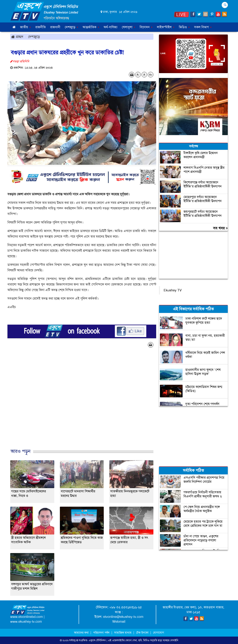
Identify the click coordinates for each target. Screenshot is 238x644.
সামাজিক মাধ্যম (123, 633)
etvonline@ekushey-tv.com (123, 617)
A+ (151, 75)
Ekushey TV (173, 290)
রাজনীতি (41, 27)
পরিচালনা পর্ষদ (101, 633)
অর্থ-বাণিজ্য (110, 27)
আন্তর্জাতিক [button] (91, 27)
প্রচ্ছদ (17, 37)
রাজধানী (55, 27)
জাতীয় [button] (25, 27)
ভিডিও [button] (184, 27)
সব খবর (220, 228)
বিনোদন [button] (146, 27)
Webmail (119, 622)
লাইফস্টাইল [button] (166, 27)
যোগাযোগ (159, 633)
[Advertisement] (82, 402)
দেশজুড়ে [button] (71, 27)
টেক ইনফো (143, 633)
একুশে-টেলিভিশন (97, 640)
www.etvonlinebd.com (26, 617)
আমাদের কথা (82, 633)
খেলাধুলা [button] (128, 27)
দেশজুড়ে (34, 37)
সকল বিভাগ (203, 27)
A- (138, 75)
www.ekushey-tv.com (26, 622)
